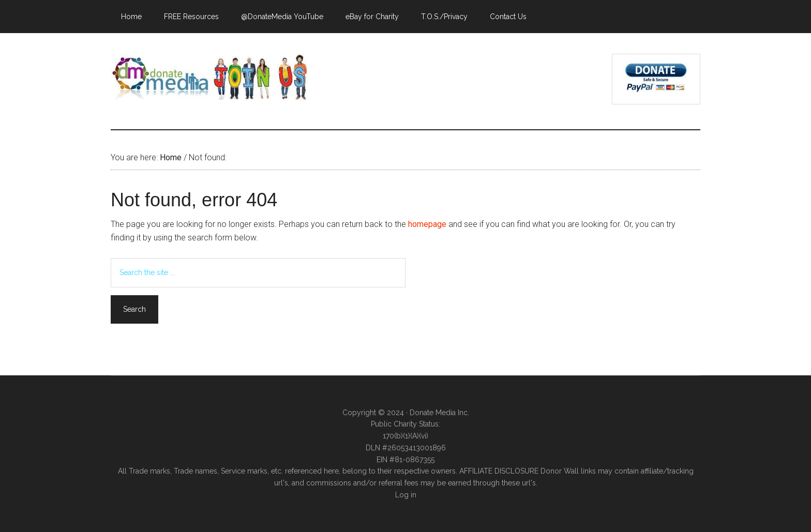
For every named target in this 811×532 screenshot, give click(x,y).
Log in (406, 495)
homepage (427, 224)
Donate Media (209, 77)
